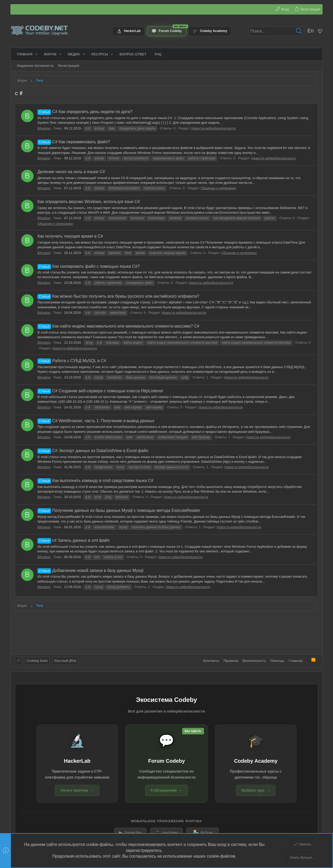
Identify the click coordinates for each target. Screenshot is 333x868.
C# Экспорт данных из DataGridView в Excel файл (93, 451)
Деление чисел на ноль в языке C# (71, 172)
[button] (34, 54)
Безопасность (254, 659)
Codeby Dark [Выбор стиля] (37, 659)
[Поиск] (276, 31)
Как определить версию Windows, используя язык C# (89, 202)
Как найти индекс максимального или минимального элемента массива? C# (118, 326)
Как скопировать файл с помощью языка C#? (89, 266)
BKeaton (44, 128)
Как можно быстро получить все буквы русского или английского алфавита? (118, 296)
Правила (231, 659)
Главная (296, 659)
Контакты (211, 659)
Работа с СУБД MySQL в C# (72, 361)
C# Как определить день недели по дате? (85, 112)
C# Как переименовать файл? (74, 142)
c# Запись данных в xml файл (73, 540)
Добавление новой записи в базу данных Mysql (90, 570)
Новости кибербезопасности (213, 128)
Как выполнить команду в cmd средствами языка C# (95, 481)
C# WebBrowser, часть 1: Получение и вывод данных (96, 421)
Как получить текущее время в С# (70, 236)
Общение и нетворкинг (219, 188)
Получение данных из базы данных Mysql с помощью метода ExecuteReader (119, 510)
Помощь (277, 659)
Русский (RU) (65, 659)
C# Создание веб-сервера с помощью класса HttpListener (100, 391)
